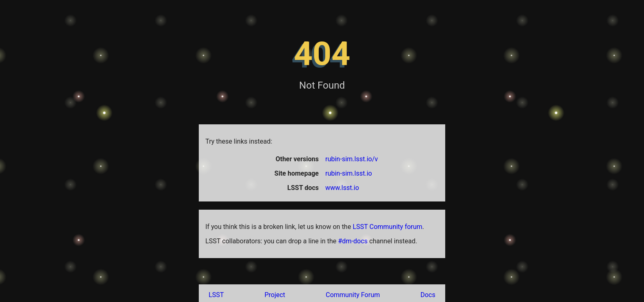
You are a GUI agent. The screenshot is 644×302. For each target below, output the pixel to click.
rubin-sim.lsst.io (349, 173)
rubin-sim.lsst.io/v (352, 159)
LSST (216, 295)
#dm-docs (353, 241)
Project (275, 295)
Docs (428, 295)
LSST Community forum (388, 227)
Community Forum (353, 295)
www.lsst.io (342, 188)
